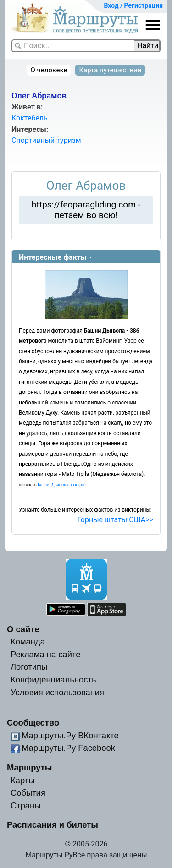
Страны (26, 805)
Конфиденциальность (53, 680)
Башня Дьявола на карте (62, 485)
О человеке (49, 70)
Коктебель (30, 118)
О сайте (23, 629)
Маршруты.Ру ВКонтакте (70, 735)
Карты (22, 780)
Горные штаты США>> (115, 520)
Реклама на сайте (46, 654)
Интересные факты (53, 257)
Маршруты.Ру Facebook (68, 748)
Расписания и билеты (53, 825)
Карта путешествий (110, 70)
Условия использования (57, 692)
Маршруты (30, 767)
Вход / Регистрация (133, 5)
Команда (28, 641)
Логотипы (29, 667)
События (28, 793)
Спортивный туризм (46, 140)
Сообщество (33, 723)
